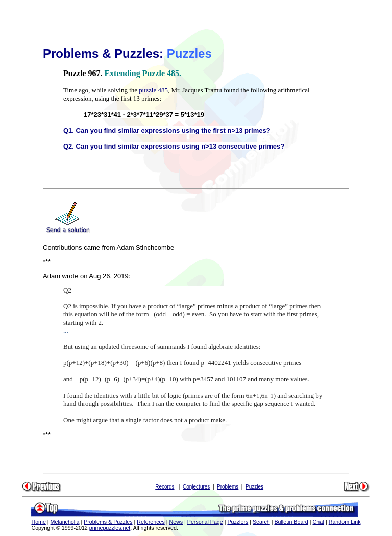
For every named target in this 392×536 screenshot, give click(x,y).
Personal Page (205, 522)
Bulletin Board (291, 522)
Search (261, 522)
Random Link (345, 522)
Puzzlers (238, 522)
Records (165, 487)
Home (38, 522)
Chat (319, 522)
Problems (228, 487)
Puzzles (254, 487)
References (151, 522)
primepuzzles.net (110, 528)
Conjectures (196, 487)
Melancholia (65, 522)
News (176, 522)
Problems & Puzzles (108, 522)
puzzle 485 (153, 90)
